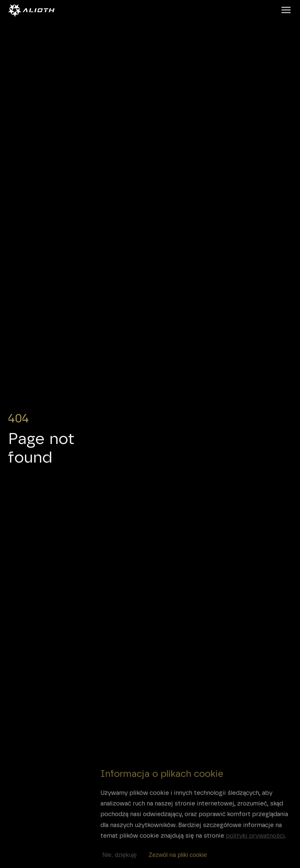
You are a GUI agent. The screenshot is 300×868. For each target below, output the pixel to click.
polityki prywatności (255, 839)
